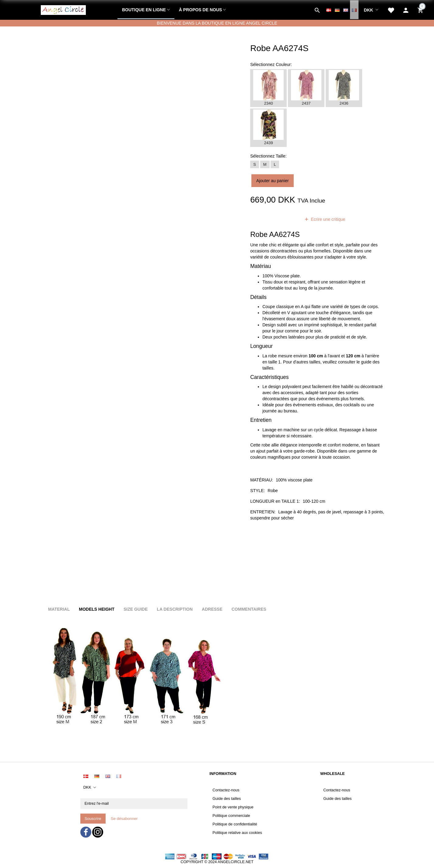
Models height (97, 609)
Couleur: (271, 64)
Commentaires (249, 609)
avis (289, 219)
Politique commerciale (231, 816)
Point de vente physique (233, 807)
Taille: (268, 156)
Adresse (212, 609)
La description (175, 609)
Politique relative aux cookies (237, 833)
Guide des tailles (227, 799)
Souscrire (93, 819)
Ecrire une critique (328, 219)
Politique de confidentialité (235, 824)
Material (59, 609)
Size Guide (136, 609)
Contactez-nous (226, 790)
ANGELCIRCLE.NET (236, 862)
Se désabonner (124, 819)
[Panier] (421, 10)
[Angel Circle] (63, 9)
